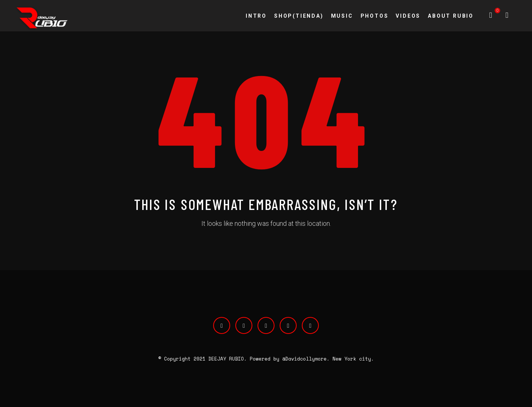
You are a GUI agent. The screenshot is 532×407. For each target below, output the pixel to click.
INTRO (256, 16)
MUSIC (342, 16)
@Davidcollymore (304, 359)
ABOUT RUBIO (451, 16)
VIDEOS (408, 16)
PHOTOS (375, 16)
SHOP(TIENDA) (299, 16)
